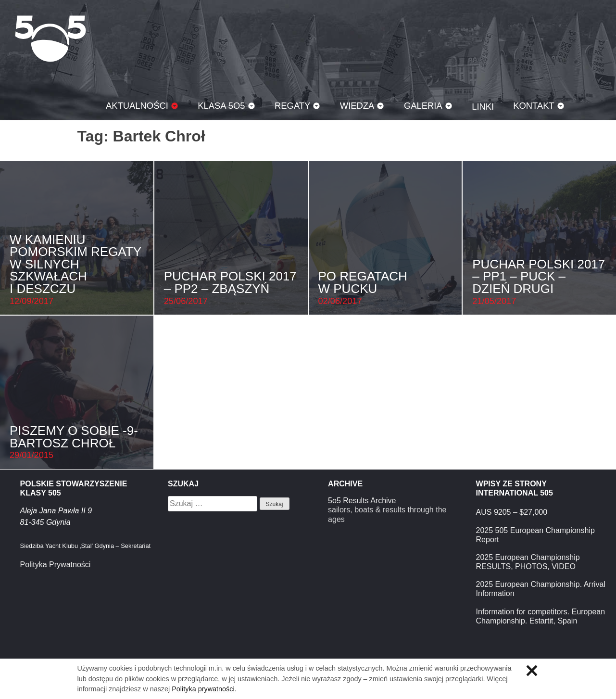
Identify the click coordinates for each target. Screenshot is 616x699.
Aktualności (137, 106)
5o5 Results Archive (362, 501)
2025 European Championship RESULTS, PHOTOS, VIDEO (528, 562)
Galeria (423, 106)
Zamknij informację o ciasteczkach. (532, 671)
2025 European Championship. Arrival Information (541, 589)
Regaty (292, 106)
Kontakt (534, 106)
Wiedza (357, 106)
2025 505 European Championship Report (535, 535)
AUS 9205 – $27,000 (512, 512)
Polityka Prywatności (56, 565)
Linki (483, 107)
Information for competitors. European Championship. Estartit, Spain (541, 616)
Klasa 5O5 (50, 38)
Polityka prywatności (203, 689)
